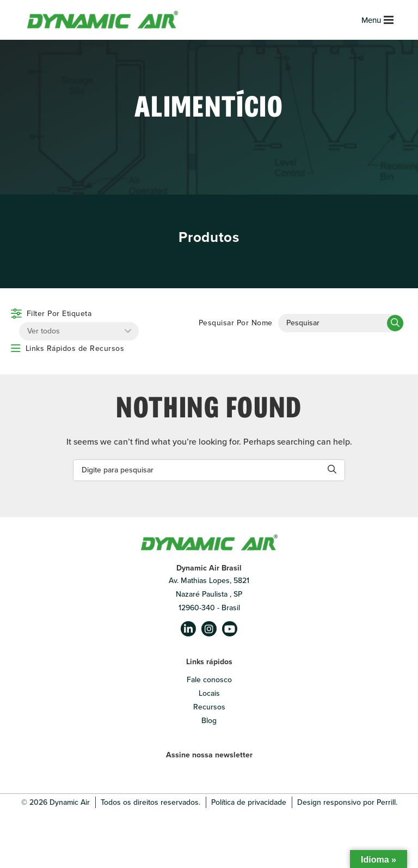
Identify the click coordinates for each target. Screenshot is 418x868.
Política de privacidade (249, 802)
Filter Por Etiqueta (59, 314)
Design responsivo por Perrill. (347, 802)
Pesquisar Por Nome (236, 323)
